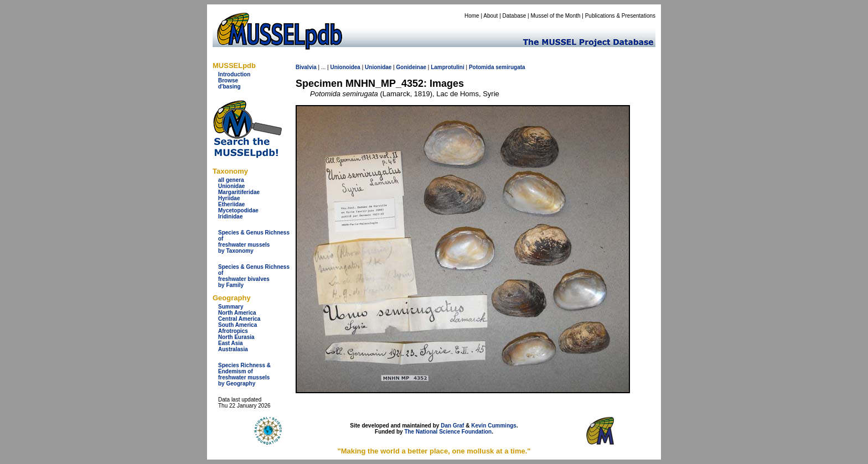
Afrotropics (233, 331)
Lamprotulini (448, 67)
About (490, 16)
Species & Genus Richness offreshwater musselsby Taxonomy (254, 242)
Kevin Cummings (494, 426)
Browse (228, 80)
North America (237, 313)
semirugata (510, 67)
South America (237, 325)
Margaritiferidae (239, 192)
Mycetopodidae (238, 210)
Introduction (234, 74)
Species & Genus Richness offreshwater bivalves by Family (254, 276)
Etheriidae (231, 204)
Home (472, 16)
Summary (231, 307)
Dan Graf (452, 426)
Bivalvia (306, 67)
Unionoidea (345, 67)
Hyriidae (229, 198)
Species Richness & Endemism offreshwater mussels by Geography (244, 374)
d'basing (229, 87)
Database (515, 16)
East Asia (231, 343)
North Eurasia (236, 337)
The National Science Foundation (448, 432)
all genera (231, 180)
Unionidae (231, 186)
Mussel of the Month (556, 16)
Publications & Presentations (620, 16)
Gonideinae (411, 67)
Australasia (233, 349)
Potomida (482, 67)
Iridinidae (230, 217)
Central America (239, 319)
